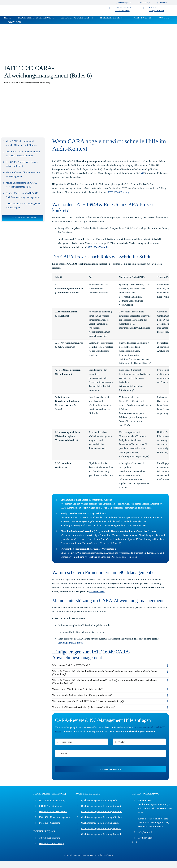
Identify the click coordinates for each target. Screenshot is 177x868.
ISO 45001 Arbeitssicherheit (53, 812)
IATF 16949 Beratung (119, 192)
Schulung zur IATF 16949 (70, 643)
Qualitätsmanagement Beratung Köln (99, 800)
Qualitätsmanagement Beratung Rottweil (101, 834)
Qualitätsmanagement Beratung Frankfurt (101, 812)
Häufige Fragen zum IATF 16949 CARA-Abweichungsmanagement (22, 195)
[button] (110, 666)
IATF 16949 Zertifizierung (52, 800)
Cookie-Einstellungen (105, 855)
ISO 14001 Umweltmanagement (55, 817)
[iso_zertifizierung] (18, 7)
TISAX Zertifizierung (50, 838)
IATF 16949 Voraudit (97, 247)
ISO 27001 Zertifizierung (51, 844)
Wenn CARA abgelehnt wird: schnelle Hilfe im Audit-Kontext (21, 143)
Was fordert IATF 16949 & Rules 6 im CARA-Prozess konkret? (23, 154)
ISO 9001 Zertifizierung (51, 806)
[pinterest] (133, 842)
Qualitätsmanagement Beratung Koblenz (101, 828)
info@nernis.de (156, 11)
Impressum (76, 855)
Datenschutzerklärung (88, 855)
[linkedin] (136, 842)
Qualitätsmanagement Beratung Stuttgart (101, 806)
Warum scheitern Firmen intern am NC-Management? (23, 174)
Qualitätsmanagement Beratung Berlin (100, 823)
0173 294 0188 (122, 11)
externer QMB (97, 592)
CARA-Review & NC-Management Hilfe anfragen (23, 206)
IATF (142, 173)
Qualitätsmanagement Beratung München (101, 817)
